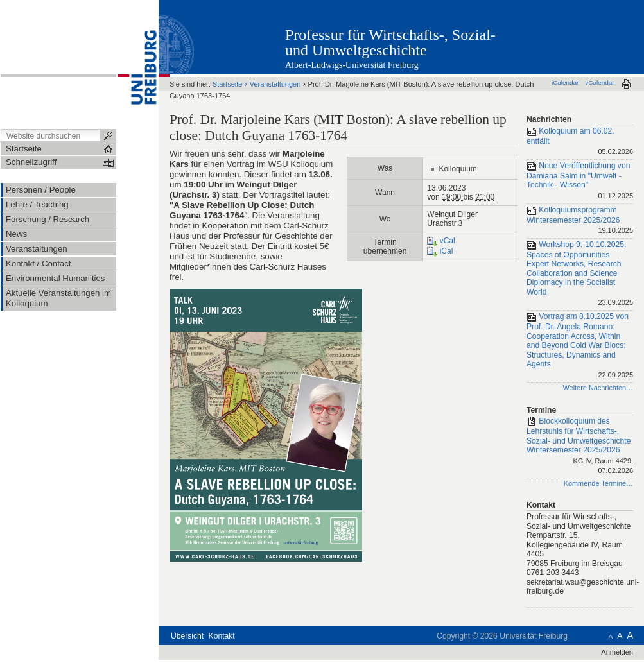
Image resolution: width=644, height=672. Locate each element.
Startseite (228, 84)
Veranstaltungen (275, 84)
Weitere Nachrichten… (598, 388)
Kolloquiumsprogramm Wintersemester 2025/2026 (580, 221)
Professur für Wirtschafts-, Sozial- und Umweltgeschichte (390, 42)
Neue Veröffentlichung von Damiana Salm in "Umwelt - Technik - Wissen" (580, 182)
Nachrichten (549, 119)
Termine (541, 410)
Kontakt (222, 636)
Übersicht (187, 636)
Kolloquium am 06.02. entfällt (580, 142)
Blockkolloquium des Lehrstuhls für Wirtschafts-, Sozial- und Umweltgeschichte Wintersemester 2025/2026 (580, 446)
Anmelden (617, 652)
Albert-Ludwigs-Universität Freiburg (352, 65)
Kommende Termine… (598, 483)
